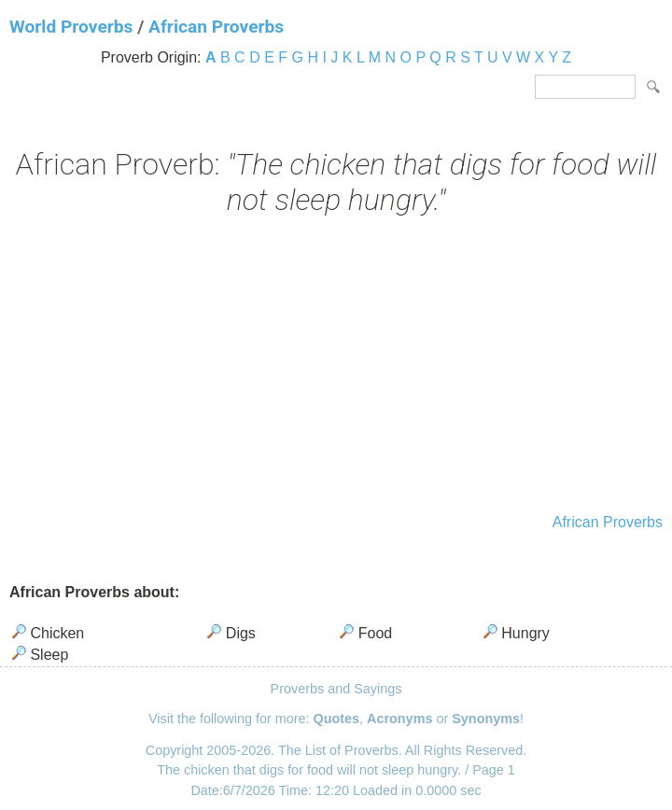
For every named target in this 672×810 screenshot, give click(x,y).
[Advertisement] (336, 367)
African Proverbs (216, 27)
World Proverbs (71, 27)
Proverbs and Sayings (336, 689)
